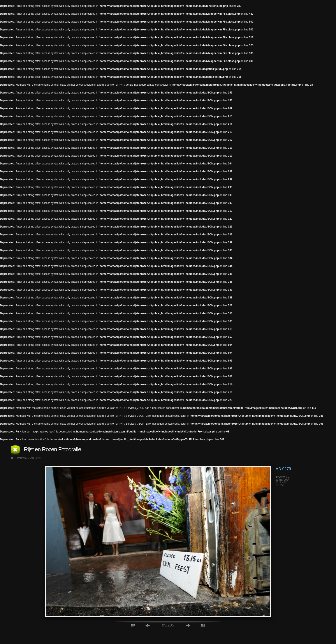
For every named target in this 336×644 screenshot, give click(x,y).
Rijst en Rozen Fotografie (52, 449)
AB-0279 (35, 458)
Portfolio (22, 458)
